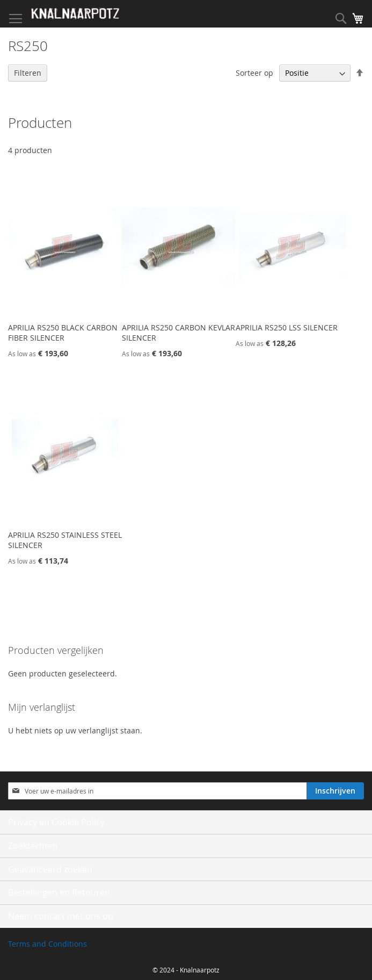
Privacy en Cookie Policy (56, 822)
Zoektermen (33, 846)
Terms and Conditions (48, 944)
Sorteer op (254, 73)
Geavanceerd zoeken (50, 869)
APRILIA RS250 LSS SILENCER (287, 327)
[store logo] (75, 14)
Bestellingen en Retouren (59, 892)
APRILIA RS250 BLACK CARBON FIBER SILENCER (63, 333)
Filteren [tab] (28, 73)
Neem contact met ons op (61, 916)
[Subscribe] (335, 791)
